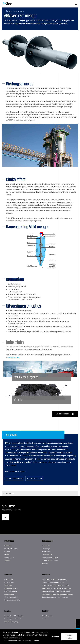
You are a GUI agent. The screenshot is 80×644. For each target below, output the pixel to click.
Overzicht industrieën (63, 414)
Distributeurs (46, 619)
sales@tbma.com (14, 357)
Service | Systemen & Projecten (13, 619)
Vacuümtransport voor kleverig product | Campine (57, 588)
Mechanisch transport (11, 591)
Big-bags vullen (9, 579)
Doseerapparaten (47, 555)
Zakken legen (8, 585)
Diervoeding (8, 546)
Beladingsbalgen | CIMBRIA (50, 558)
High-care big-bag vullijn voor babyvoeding (55, 579)
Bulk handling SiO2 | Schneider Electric (53, 582)
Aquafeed (7, 561)
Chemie (7, 555)
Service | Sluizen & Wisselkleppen (14, 616)
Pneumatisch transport (11, 588)
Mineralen (7, 552)
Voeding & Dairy (9, 558)
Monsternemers (47, 552)
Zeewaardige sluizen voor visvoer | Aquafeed (55, 597)
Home (7, 4)
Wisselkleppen (46, 549)
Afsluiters (45, 564)
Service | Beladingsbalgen (12, 622)
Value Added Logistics (11, 549)
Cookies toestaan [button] (69, 637)
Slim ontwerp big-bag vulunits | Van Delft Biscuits (56, 591)
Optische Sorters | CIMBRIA (50, 561)
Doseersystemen (9, 594)
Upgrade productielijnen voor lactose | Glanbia (56, 585)
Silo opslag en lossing (11, 597)
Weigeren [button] (55, 637)
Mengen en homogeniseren (15, 11)
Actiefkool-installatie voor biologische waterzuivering (58, 594)
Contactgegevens (47, 616)
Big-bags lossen (9, 582)
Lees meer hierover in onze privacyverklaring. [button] (21, 641)
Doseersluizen (46, 546)
